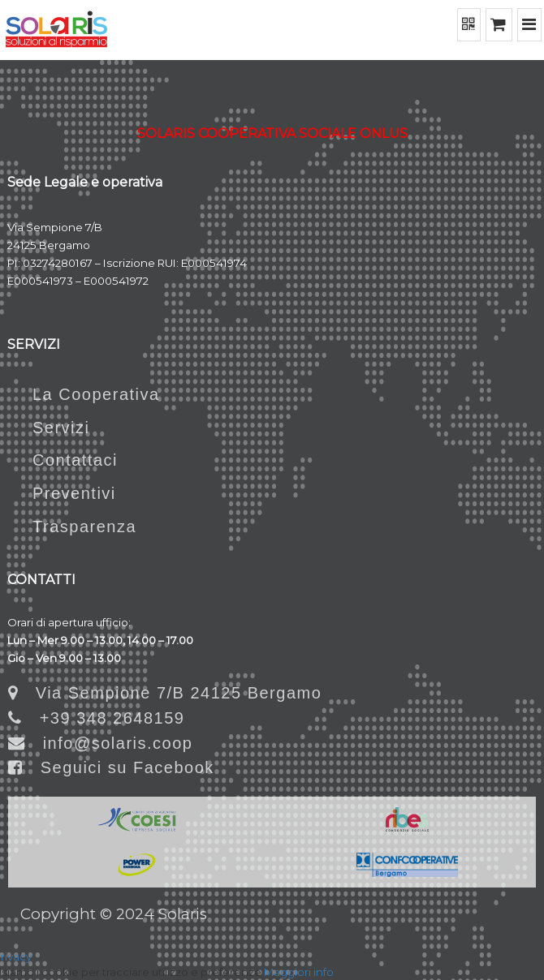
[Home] (56, 30)
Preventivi (62, 493)
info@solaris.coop (100, 743)
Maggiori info (299, 972)
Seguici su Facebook (111, 767)
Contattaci (63, 460)
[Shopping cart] (499, 25)
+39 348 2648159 (96, 718)
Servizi (49, 428)
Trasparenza (72, 527)
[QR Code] (469, 25)
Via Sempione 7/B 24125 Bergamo (165, 693)
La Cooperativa (84, 394)
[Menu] (530, 25)
